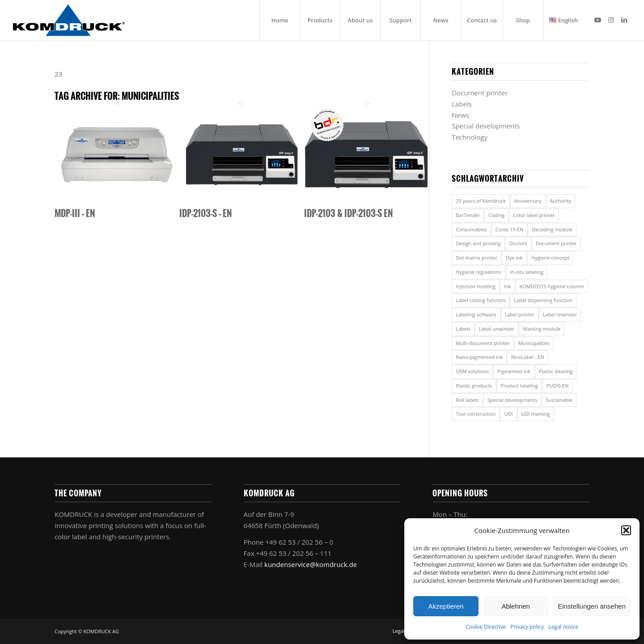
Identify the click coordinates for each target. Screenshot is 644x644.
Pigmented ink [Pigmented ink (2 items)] (514, 371)
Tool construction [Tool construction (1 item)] (476, 414)
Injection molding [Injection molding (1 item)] (476, 286)
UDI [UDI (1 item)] (508, 414)
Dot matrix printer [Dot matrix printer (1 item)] (477, 258)
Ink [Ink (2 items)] (508, 286)
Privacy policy (527, 627)
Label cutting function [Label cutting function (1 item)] (481, 300)
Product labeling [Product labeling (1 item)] (519, 386)
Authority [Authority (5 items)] (561, 201)
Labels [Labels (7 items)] (463, 329)
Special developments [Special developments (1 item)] (513, 400)
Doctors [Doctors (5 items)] (518, 243)
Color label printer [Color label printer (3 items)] (534, 215)
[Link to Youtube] (597, 20)
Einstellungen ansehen (592, 606)
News (460, 115)
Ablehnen (515, 606)
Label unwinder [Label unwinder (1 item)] (497, 329)
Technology (470, 137)
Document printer (480, 93)
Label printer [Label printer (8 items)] (520, 314)
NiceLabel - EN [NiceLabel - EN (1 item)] (528, 357)
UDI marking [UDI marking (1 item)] (536, 414)
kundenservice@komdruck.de (311, 564)
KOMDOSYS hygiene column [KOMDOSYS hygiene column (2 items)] (552, 286)
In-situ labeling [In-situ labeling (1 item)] (527, 272)
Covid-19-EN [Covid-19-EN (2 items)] (510, 229)
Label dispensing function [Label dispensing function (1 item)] (543, 300)
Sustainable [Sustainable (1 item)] (559, 400)
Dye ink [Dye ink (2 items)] (514, 258)
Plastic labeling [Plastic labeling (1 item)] (556, 371)
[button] (626, 530)
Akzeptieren (446, 606)
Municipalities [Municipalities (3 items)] (534, 343)
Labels (462, 104)
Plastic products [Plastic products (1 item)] (474, 386)
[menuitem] (280, 20)
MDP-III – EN (75, 213)
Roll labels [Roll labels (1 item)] (467, 400)
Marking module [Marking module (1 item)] (542, 329)
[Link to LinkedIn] (624, 20)
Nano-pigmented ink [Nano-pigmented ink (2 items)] (479, 357)
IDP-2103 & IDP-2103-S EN (348, 213)
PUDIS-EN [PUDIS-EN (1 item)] (558, 386)
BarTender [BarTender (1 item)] (468, 215)
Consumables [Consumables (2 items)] (471, 229)
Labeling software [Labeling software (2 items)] (476, 314)
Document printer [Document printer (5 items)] (556, 243)
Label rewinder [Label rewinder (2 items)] (560, 314)
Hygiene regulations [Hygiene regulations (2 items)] (479, 272)
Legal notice (563, 627)
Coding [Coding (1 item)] (496, 215)
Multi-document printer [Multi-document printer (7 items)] (483, 343)
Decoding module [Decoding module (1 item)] (552, 229)
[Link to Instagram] (611, 20)
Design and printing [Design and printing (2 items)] (478, 243)
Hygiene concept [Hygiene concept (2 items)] (550, 258)
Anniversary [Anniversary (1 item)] (528, 201)
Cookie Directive (486, 627)
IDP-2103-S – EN (205, 213)
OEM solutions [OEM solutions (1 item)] (472, 371)
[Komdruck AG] (69, 20)
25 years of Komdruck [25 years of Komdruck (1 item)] (481, 201)
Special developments (486, 126)
